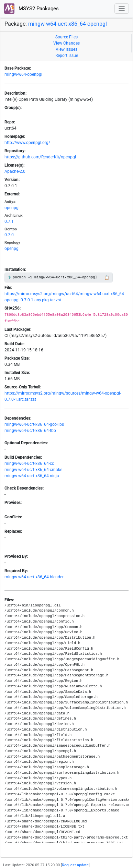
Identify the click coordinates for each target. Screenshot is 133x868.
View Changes (66, 43)
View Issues (66, 49)
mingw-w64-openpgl (23, 74)
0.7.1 (9, 221)
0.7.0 (9, 235)
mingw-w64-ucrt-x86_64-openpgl (68, 24)
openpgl (12, 208)
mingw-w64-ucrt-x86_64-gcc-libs (34, 424)
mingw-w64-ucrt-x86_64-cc (29, 463)
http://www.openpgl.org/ (27, 143)
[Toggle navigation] (122, 9)
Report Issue (67, 56)
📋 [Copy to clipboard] (107, 278)
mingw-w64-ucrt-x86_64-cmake (33, 470)
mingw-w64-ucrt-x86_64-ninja (32, 476)
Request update (75, 865)
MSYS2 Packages (31, 9)
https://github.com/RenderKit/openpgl (40, 157)
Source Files (66, 37)
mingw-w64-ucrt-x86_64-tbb (30, 431)
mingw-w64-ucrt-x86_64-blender (34, 577)
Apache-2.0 (15, 171)
